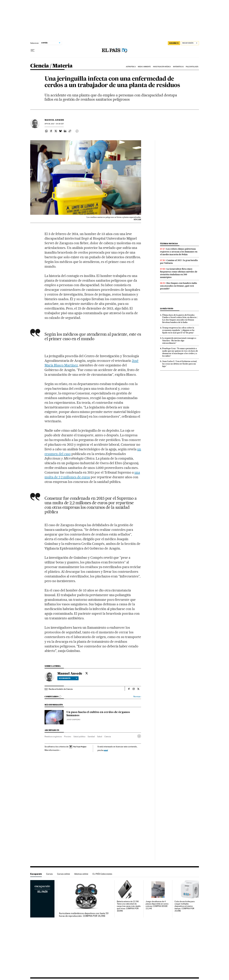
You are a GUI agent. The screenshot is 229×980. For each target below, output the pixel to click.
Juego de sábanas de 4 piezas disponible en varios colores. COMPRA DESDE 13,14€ (157, 905)
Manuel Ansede (54, 120)
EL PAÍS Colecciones (102, 874)
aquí (106, 750)
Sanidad (91, 736)
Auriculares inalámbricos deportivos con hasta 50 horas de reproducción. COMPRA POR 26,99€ (84, 915)
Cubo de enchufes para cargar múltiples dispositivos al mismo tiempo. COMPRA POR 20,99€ (185, 906)
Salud (100, 736)
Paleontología (192, 67)
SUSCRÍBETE (174, 43)
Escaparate (36, 874)
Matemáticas (178, 67)
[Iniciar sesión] (190, 43)
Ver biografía (68, 678)
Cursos (49, 874)
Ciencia (108, 736)
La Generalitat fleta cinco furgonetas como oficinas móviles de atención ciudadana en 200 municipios (179, 273)
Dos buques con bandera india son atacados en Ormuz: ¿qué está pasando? (179, 286)
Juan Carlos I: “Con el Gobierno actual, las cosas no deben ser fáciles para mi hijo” (180, 364)
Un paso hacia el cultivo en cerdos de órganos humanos (98, 714)
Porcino (68, 736)
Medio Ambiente (144, 67)
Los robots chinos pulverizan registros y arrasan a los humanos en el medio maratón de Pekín (179, 252)
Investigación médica (162, 67)
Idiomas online (81, 874)
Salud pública (79, 736)
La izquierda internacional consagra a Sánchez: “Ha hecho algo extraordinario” (179, 340)
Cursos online (64, 874)
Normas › (137, 697)
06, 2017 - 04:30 (54, 124)
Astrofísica (131, 67)
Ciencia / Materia (51, 66)
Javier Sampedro (73, 720)
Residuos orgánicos (53, 736)
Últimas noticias (169, 244)
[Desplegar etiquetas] (139, 736)
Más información (53, 750)
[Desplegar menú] (33, 50)
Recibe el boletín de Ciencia (61, 689)
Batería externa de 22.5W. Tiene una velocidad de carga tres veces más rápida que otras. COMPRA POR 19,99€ (129, 906)
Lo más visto (167, 309)
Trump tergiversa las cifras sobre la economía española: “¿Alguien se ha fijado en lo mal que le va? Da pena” (178, 330)
